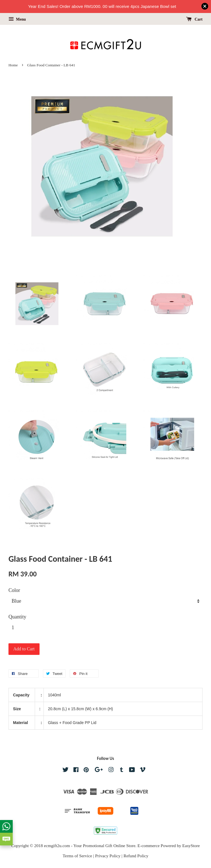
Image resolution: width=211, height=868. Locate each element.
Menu (17, 19)
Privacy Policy (108, 856)
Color (14, 590)
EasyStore (191, 846)
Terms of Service (77, 856)
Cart (194, 19)
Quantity (17, 617)
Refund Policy (136, 856)
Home (13, 65)
